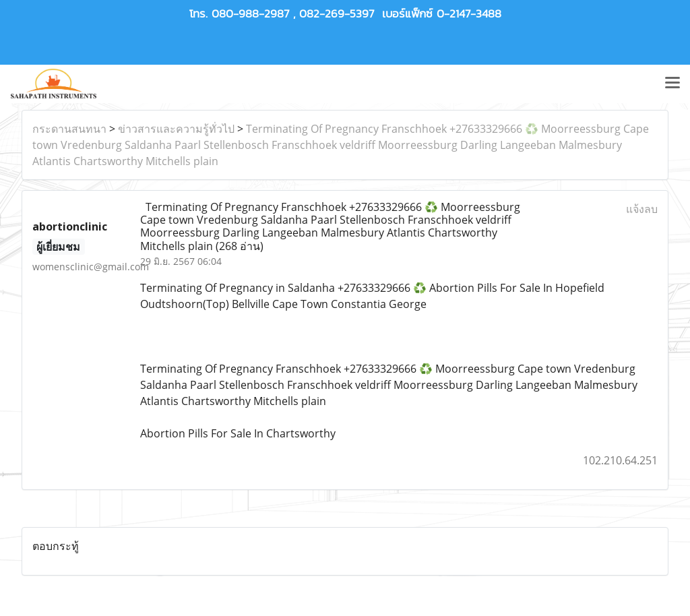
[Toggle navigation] (672, 84)
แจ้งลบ (642, 209)
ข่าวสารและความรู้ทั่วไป (176, 129)
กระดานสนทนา (69, 129)
